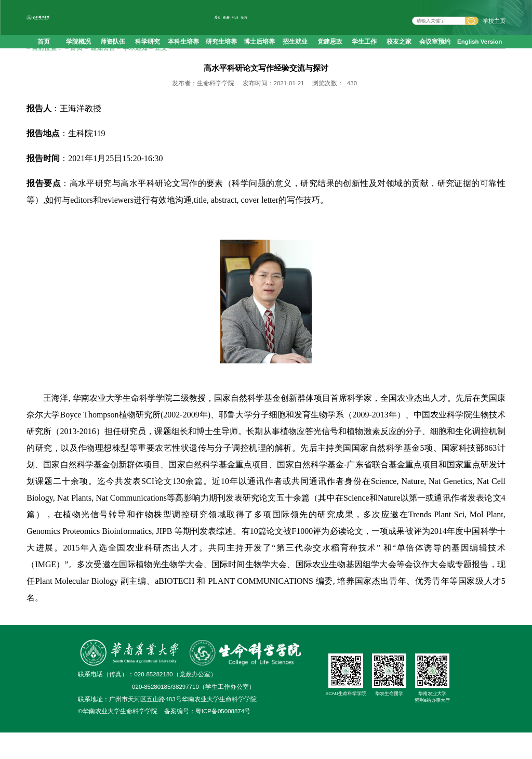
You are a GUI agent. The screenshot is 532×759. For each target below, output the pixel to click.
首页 (44, 54)
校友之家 (399, 54)
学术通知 (135, 74)
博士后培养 (259, 54)
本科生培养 (183, 54)
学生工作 (364, 54)
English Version (480, 54)
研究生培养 (221, 54)
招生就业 (295, 54)
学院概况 (78, 54)
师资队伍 (113, 54)
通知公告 (103, 74)
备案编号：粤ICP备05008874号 (207, 738)
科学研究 (148, 54)
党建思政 (330, 54)
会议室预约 (435, 54)
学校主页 (494, 27)
